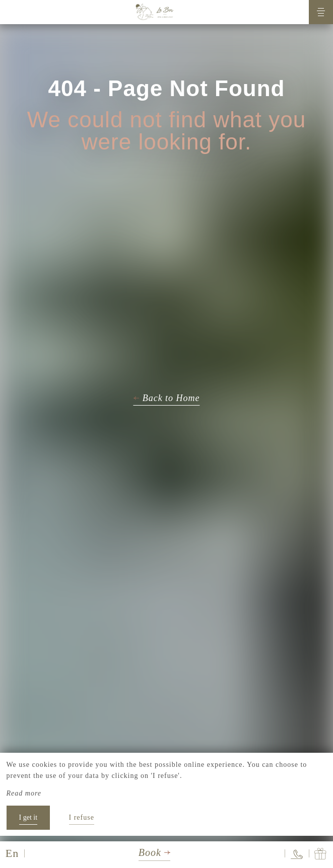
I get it (28, 817)
